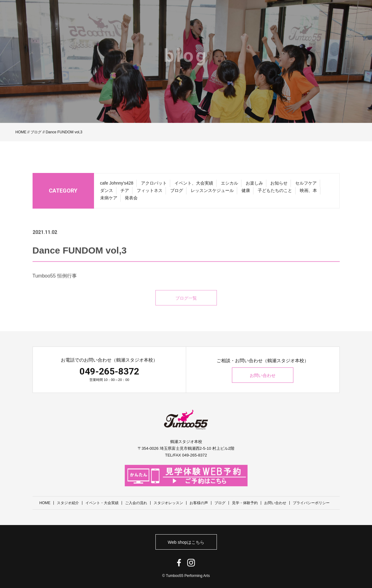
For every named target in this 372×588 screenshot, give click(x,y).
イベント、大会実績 (194, 186)
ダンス (107, 193)
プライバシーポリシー (311, 503)
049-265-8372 (109, 371)
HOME (21, 132)
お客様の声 (199, 503)
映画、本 (308, 193)
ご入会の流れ (136, 503)
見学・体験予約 (245, 503)
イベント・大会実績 (102, 503)
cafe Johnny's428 (117, 186)
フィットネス (150, 193)
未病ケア (109, 201)
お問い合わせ (263, 375)
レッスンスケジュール (212, 193)
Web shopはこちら (186, 542)
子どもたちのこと (275, 193)
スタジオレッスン (168, 503)
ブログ (36, 132)
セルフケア (306, 186)
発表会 (131, 201)
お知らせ (279, 186)
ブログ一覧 (186, 306)
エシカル (229, 186)
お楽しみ (254, 186)
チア (125, 193)
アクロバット (154, 186)
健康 (246, 193)
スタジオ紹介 (68, 503)
